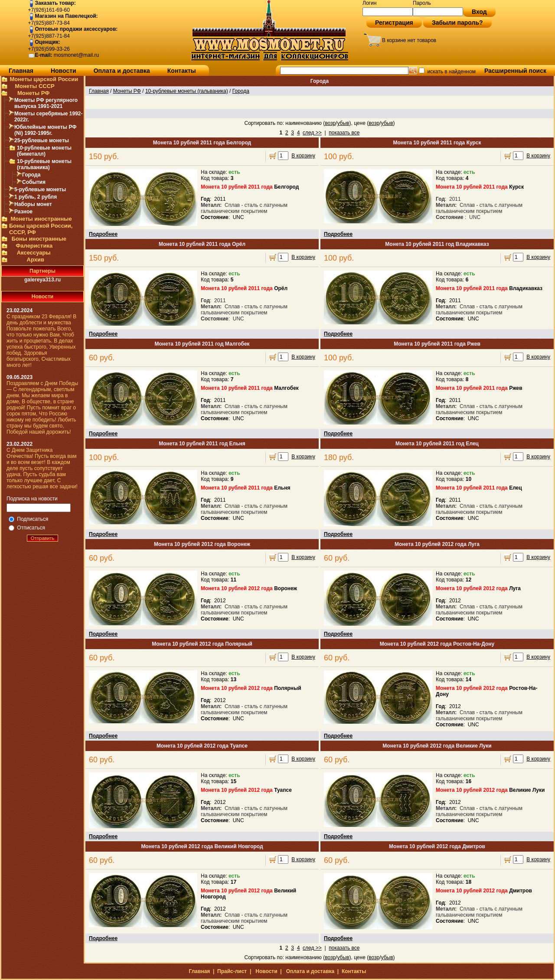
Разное (23, 212)
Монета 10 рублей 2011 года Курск (437, 143)
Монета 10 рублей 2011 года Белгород (202, 143)
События (34, 182)
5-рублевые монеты (40, 189)
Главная (21, 71)
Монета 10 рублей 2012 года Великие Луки (437, 746)
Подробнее (103, 234)
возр (330, 123)
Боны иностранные (39, 239)
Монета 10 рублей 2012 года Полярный (202, 644)
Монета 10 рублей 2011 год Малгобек (202, 344)
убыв (343, 123)
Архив (36, 260)
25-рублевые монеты (42, 140)
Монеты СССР (35, 86)
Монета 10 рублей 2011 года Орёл (202, 244)
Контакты (182, 71)
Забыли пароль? (457, 23)
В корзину (303, 156)
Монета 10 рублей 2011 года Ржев (437, 344)
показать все (344, 133)
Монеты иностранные (41, 219)
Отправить (43, 538)
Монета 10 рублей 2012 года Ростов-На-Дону (437, 644)
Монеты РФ (33, 93)
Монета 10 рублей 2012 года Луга (437, 544)
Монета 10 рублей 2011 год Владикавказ (437, 244)
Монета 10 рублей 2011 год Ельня (202, 444)
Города (31, 175)
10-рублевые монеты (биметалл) (44, 151)
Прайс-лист (232, 971)
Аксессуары (34, 253)
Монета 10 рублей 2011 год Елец (437, 444)
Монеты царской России (44, 79)
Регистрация (394, 23)
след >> (312, 133)
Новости (64, 71)
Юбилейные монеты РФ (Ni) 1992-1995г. (46, 130)
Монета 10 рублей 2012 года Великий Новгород (202, 846)
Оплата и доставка (122, 71)
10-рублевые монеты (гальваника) (44, 164)
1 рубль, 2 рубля (36, 197)
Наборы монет (33, 204)
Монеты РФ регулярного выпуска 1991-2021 (46, 103)
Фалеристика (34, 246)
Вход (479, 12)
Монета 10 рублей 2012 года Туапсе (202, 746)
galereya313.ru (42, 280)
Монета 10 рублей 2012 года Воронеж (202, 544)
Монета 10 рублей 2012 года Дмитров (437, 846)
